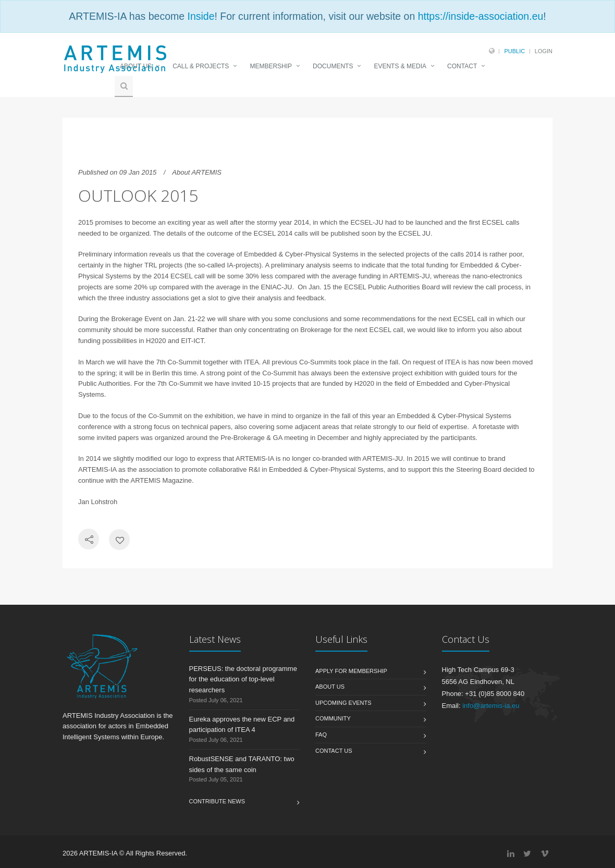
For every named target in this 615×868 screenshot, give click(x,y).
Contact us (334, 751)
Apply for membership (351, 671)
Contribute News (217, 801)
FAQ (321, 735)
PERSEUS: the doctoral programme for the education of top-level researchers (243, 680)
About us (330, 687)
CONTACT (462, 66)
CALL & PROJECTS (201, 66)
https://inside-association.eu (481, 16)
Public (514, 51)
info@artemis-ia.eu (491, 706)
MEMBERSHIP (271, 66)
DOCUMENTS (333, 66)
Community (333, 718)
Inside (201, 16)
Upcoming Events (343, 703)
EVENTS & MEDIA (400, 66)
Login (544, 51)
